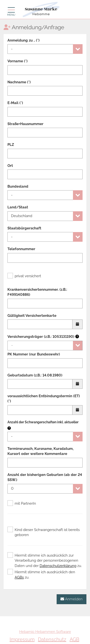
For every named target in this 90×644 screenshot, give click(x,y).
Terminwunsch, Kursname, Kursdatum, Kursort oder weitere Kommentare (40, 451)
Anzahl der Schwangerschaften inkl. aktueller (43, 422)
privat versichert (24, 276)
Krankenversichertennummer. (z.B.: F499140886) (37, 292)
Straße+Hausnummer (25, 124)
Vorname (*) (18, 61)
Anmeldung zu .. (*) (24, 40)
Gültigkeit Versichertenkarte (32, 316)
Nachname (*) (19, 82)
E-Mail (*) (15, 103)
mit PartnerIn (22, 503)
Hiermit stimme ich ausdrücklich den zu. (41, 574)
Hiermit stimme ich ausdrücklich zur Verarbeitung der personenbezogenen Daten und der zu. (45, 560)
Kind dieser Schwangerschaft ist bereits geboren (44, 532)
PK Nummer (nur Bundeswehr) (34, 354)
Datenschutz (52, 639)
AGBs (19, 577)
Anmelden (72, 599)
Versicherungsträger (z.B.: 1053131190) (43, 337)
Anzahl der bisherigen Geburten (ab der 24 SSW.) (45, 477)
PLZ (11, 145)
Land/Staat (18, 207)
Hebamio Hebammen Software (45, 632)
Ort (10, 166)
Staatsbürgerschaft (24, 228)
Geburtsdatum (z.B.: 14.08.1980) (35, 375)
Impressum (22, 639)
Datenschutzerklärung (58, 566)
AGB (74, 639)
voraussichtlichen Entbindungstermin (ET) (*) (44, 399)
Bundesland (18, 186)
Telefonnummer (21, 249)
